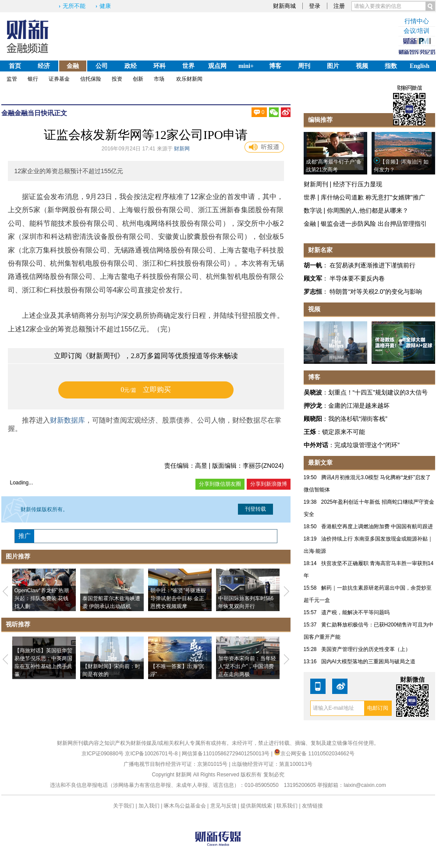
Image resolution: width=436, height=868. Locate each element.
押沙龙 (313, 406)
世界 (188, 66)
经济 (44, 66)
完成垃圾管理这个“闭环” (367, 445)
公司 (102, 66)
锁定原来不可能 (344, 432)
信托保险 (91, 79)
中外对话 (316, 445)
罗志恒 (313, 292)
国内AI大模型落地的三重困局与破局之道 (368, 662)
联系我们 (287, 806)
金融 (73, 66)
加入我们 (149, 806)
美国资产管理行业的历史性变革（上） (366, 649)
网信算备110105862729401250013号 (226, 754)
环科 (160, 66)
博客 (275, 66)
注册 (339, 6)
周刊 (304, 66)
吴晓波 (313, 392)
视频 (362, 66)
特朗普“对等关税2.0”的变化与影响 (376, 292)
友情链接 (312, 806)
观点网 (217, 66)
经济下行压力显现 (358, 184)
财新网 (182, 149)
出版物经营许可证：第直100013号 (272, 764)
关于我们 (124, 806)
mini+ (246, 66)
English (420, 66)
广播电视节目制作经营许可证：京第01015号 (175, 764)
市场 (159, 79)
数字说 (313, 210)
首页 (15, 66)
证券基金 (59, 79)
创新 (138, 79)
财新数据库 (67, 420)
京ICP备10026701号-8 (152, 754)
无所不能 (74, 6)
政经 (131, 66)
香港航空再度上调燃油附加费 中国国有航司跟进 (377, 526)
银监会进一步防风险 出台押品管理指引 (374, 224)
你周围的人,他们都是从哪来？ (368, 210)
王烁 (310, 432)
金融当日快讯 (34, 113)
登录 (315, 6)
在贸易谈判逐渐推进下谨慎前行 (372, 265)
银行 (33, 79)
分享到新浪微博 (269, 484)
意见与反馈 (223, 806)
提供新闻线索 (256, 806)
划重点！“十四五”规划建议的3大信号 (378, 392)
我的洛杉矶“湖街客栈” (358, 419)
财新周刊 (316, 184)
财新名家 (320, 250)
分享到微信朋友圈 (220, 484)
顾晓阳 (313, 419)
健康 (105, 6)
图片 (333, 66)
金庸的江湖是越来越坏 (359, 406)
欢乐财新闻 (189, 79)
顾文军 (313, 278)
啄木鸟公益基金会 (186, 806)
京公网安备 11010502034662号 (314, 754)
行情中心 (417, 21)
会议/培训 (417, 31)
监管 (12, 79)
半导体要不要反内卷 (357, 278)
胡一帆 (313, 265)
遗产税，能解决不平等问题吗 (355, 612)
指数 (391, 66)
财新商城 (284, 6)
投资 (117, 79)
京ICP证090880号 (103, 754)
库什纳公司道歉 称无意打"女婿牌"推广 (373, 197)
